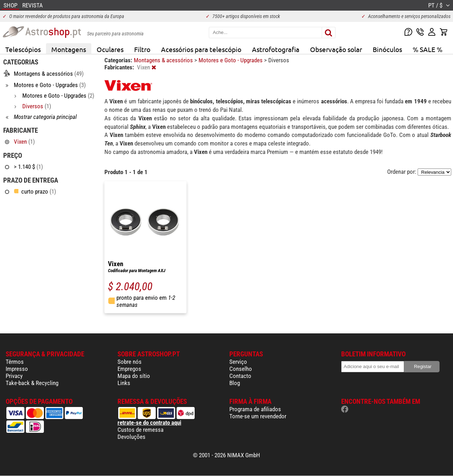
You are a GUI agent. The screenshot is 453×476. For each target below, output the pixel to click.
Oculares (110, 49)
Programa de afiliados (255, 409)
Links (124, 383)
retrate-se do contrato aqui (149, 423)
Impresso (17, 369)
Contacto (240, 376)
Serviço (238, 362)
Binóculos (387, 49)
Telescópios (23, 49)
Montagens (69, 49)
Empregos (129, 369)
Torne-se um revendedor (258, 416)
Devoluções (131, 437)
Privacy (14, 376)
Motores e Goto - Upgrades (231, 60)
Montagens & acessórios (164, 60)
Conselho (241, 369)
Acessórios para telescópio (201, 49)
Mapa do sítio (134, 376)
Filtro (142, 49)
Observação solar (336, 49)
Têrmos (15, 362)
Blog (235, 383)
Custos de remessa (141, 430)
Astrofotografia (276, 49)
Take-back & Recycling (32, 383)
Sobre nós (130, 362)
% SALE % (428, 49)
